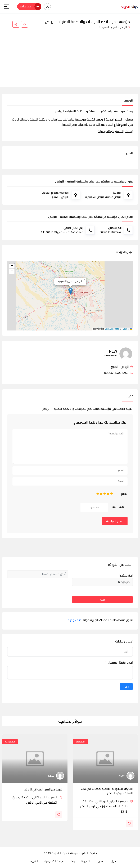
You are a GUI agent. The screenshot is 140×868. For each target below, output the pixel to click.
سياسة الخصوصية (54, 861)
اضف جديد (75, 620)
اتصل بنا (86, 861)
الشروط (34, 861)
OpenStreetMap (112, 329)
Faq (73, 861)
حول (113, 861)
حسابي (100, 861)
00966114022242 (118, 373)
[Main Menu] (6, 7)
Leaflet (127, 329)
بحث (102, 600)
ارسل (126, 687)
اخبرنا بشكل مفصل (120, 663)
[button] (71, 291)
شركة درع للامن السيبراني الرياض (43, 789)
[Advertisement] (70, 56)
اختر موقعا (126, 576)
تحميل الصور (118, 507)
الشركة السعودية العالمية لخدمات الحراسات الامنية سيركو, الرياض (107, 791)
